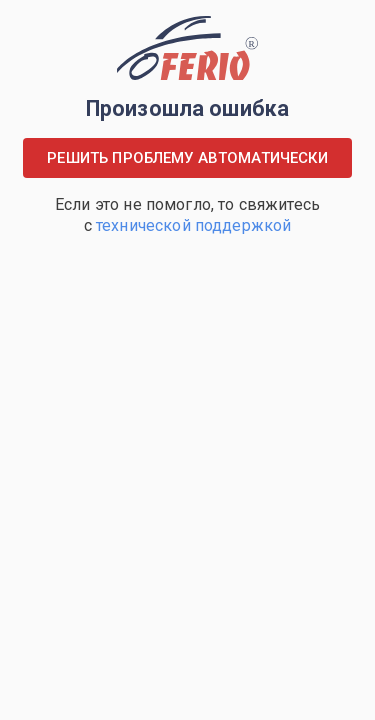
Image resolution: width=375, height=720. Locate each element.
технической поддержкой (193, 225)
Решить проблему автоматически (187, 158)
